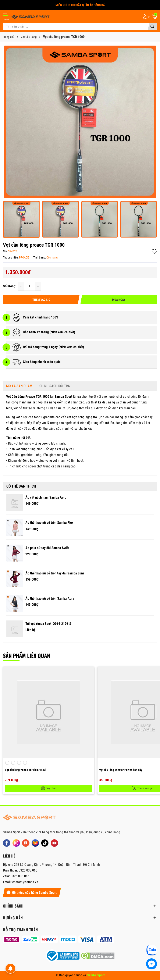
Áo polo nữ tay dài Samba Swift (47, 548)
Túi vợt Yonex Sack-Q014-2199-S (48, 624)
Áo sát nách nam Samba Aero (46, 497)
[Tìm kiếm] (152, 26)
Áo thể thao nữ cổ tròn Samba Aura (50, 598)
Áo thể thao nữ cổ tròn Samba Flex (49, 523)
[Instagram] (16, 843)
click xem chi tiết (62, 332)
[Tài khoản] (145, 17)
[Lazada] (35, 843)
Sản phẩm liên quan (26, 655)
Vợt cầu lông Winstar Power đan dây (121, 770)
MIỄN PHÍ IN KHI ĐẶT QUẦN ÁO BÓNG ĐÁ (80, 5)
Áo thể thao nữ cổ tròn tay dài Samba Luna (55, 573)
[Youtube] (54, 843)
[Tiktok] (45, 843)
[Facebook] (7, 843)
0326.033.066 (28, 870)
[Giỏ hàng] (154, 17)
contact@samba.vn (25, 882)
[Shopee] (26, 843)
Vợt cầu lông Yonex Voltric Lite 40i (26, 770)
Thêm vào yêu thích (154, 252)
